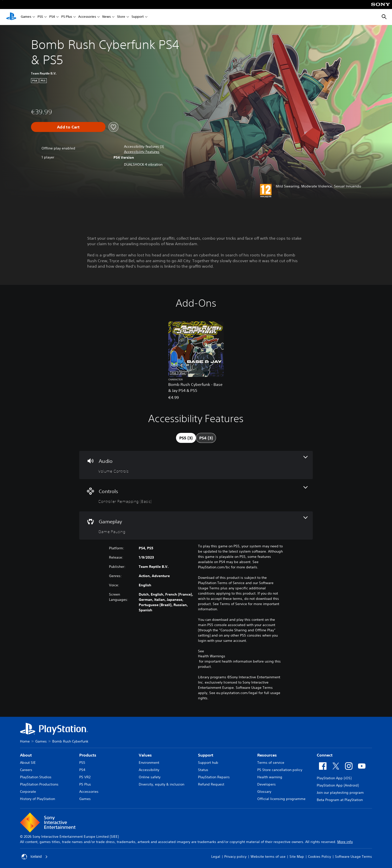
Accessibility (149, 770)
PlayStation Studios (36, 777)
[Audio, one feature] (196, 465)
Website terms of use (268, 857)
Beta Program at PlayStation (340, 800)
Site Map (297, 857)
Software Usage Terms (353, 857)
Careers (26, 770)
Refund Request (211, 784)
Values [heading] (145, 755)
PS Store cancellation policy (280, 770)
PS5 (40, 17)
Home (25, 741)
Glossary (264, 792)
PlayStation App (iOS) (334, 778)
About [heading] (26, 755)
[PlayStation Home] (11, 17)
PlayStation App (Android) (338, 785)
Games (26, 17)
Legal (216, 857)
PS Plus (67, 17)
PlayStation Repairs (214, 777)
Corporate (28, 792)
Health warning (270, 777)
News (106, 17)
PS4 (52, 17)
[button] (142, 152)
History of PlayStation (37, 799)
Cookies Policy (319, 857)
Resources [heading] (267, 755)
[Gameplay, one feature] (196, 525)
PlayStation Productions (39, 784)
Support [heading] (206, 755)
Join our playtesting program (340, 793)
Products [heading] (88, 755)
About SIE (28, 763)
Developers (266, 784)
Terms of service (271, 763)
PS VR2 (85, 777)
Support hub (208, 763)
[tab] (186, 438)
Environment (149, 763)
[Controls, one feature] (196, 495)
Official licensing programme (281, 799)
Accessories (87, 17)
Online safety (150, 777)
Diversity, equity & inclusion (161, 784)
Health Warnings (212, 656)
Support (138, 17)
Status (203, 770)
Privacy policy (235, 857)
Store (121, 17)
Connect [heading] (325, 755)
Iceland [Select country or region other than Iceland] (35, 857)
